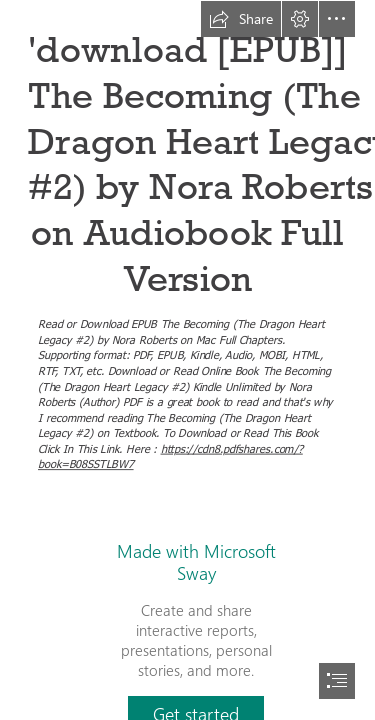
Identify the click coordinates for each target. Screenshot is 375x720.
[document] (187, 360)
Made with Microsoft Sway (196, 562)
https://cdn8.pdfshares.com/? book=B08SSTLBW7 (170, 455)
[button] (241, 19)
